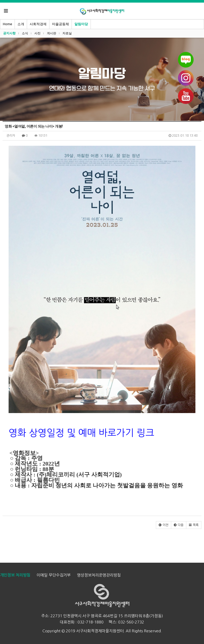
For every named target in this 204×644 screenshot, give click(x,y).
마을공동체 (60, 24)
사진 (37, 33)
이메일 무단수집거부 (54, 575)
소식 (25, 33)
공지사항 (9, 33)
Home (7, 24)
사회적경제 (38, 24)
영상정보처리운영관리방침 (99, 575)
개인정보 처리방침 (15, 575)
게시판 (52, 33)
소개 (21, 24)
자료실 (67, 33)
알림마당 (81, 24)
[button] (164, 525)
